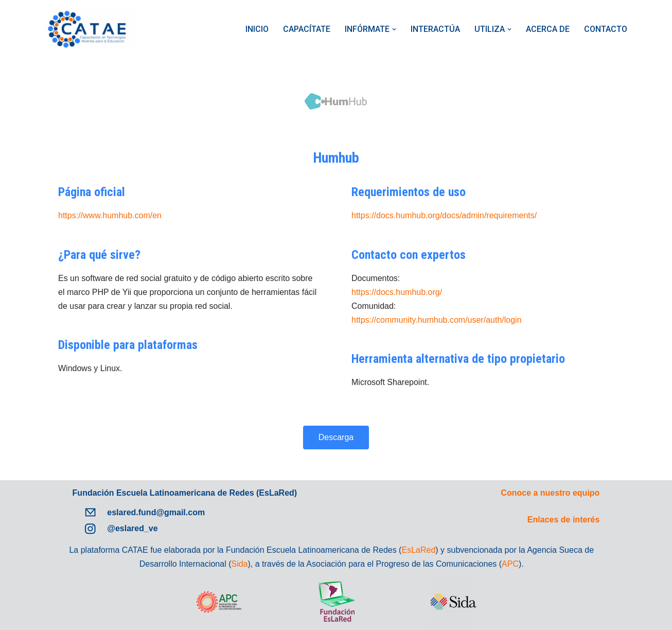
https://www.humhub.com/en (110, 215)
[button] (394, 29)
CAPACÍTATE (307, 29)
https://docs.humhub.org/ (397, 292)
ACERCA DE (548, 29)
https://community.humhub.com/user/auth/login (437, 320)
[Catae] (89, 29)
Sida (239, 564)
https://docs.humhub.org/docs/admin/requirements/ (444, 215)
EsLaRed (418, 550)
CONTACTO (606, 29)
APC (510, 564)
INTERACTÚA (435, 29)
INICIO (257, 29)
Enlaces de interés (564, 520)
